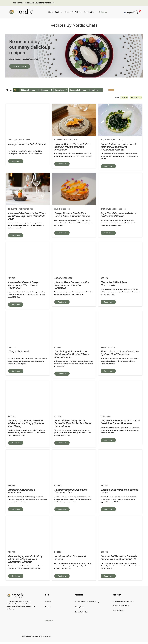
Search (104, 12)
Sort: (114, 98)
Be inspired (49, 604)
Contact (47, 609)
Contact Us (89, 12)
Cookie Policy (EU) (81, 614)
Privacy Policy (80, 609)
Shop (50, 12)
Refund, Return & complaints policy (87, 604)
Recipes (59, 12)
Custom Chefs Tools (73, 12)
